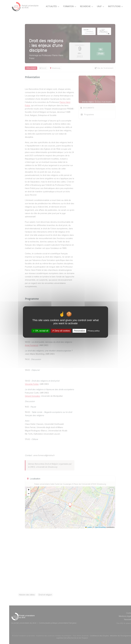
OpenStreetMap (100, 527)
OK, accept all (41, 331)
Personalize (79, 331)
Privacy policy (94, 331)
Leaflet (88, 527)
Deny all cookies (61, 331)
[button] (29, 490)
